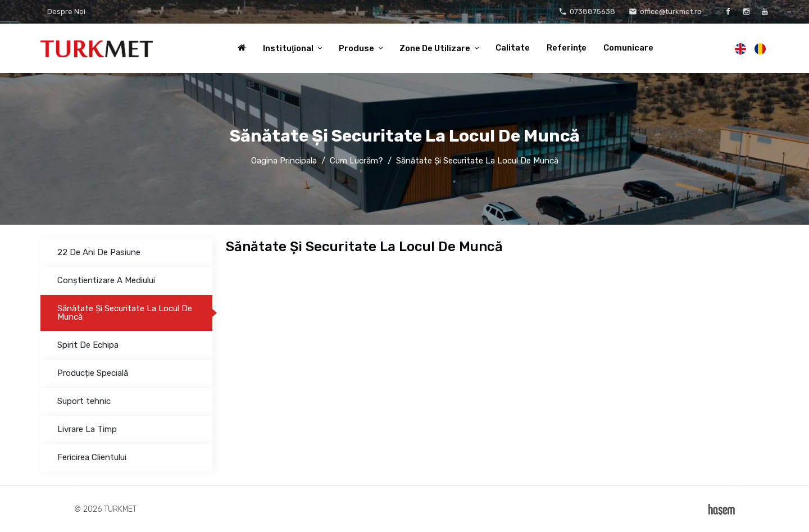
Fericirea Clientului (92, 457)
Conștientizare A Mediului (106, 280)
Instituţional (289, 48)
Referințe (567, 48)
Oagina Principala (284, 161)
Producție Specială (93, 373)
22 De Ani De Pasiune (99, 252)
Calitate (513, 48)
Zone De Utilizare (436, 48)
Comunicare (628, 48)
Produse (357, 48)
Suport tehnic (84, 401)
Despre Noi (66, 12)
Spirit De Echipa (88, 345)
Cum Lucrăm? (356, 161)
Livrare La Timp (87, 429)
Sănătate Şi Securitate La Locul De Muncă (125, 313)
